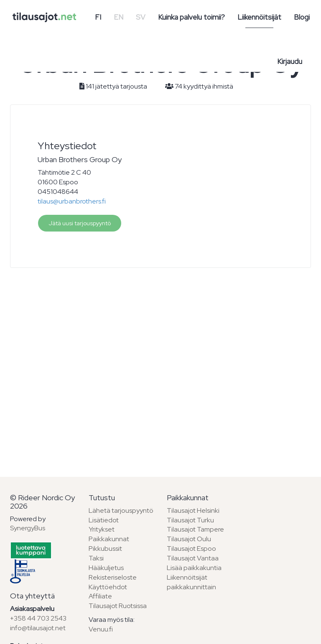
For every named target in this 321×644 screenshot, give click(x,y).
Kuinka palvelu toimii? (191, 17)
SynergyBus (28, 528)
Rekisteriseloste (113, 577)
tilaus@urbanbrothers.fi (72, 201)
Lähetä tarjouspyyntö (121, 510)
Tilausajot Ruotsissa (118, 606)
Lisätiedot (104, 520)
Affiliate (100, 596)
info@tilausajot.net (38, 628)
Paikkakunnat (109, 539)
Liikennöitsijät (259, 17)
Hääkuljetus (106, 568)
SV (141, 17)
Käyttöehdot (108, 587)
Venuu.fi (101, 629)
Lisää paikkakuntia (194, 568)
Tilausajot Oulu (189, 539)
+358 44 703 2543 (38, 618)
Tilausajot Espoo (191, 549)
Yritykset (102, 529)
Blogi (302, 17)
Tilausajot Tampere (195, 529)
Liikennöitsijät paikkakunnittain (191, 582)
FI (98, 17)
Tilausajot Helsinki (193, 510)
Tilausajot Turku (190, 520)
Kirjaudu (290, 61)
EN (118, 17)
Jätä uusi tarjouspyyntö (80, 223)
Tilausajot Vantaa (193, 558)
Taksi (96, 558)
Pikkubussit (105, 549)
